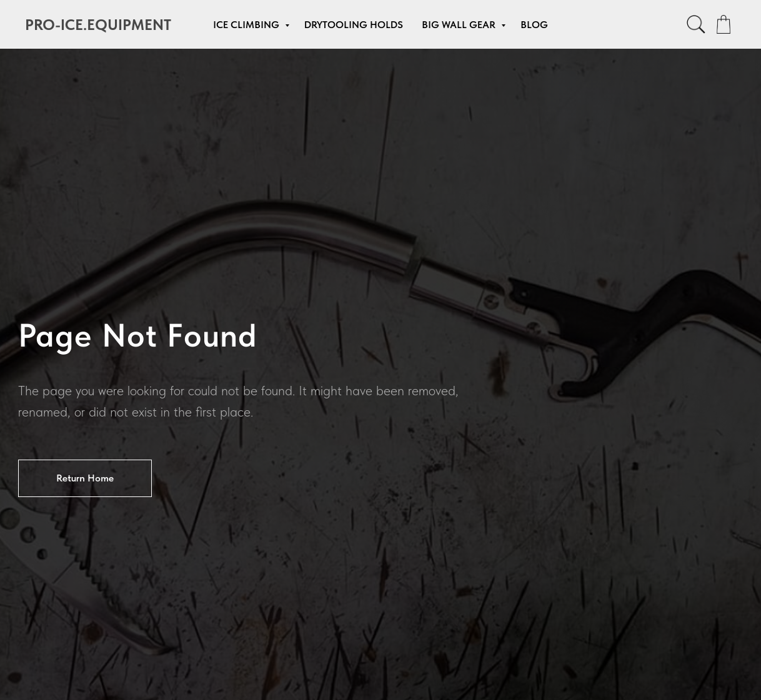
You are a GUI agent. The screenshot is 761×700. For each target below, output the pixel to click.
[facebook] (696, 24)
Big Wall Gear (460, 25)
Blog (534, 25)
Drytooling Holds (354, 25)
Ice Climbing (247, 25)
